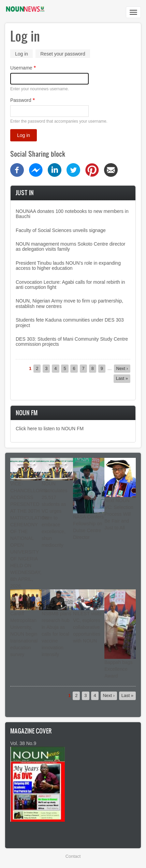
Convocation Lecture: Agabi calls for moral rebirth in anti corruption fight (70, 285)
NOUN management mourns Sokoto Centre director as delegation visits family (70, 246)
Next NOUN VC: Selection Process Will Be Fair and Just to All (119, 514)
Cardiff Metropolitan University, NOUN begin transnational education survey (24, 634)
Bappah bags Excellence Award (119, 669)
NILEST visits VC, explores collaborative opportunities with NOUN (87, 627)
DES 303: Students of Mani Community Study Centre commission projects (72, 342)
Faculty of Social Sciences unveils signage (61, 230)
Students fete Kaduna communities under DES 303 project (70, 322)
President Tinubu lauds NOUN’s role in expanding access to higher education (68, 266)
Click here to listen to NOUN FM (50, 429)
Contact (73, 856)
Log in (24, 54)
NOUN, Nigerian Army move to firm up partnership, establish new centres (69, 303)
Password (21, 100)
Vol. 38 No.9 (23, 743)
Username (21, 68)
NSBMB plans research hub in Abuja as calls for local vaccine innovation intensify (56, 634)
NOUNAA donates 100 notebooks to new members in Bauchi (72, 214)
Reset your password (63, 54)
